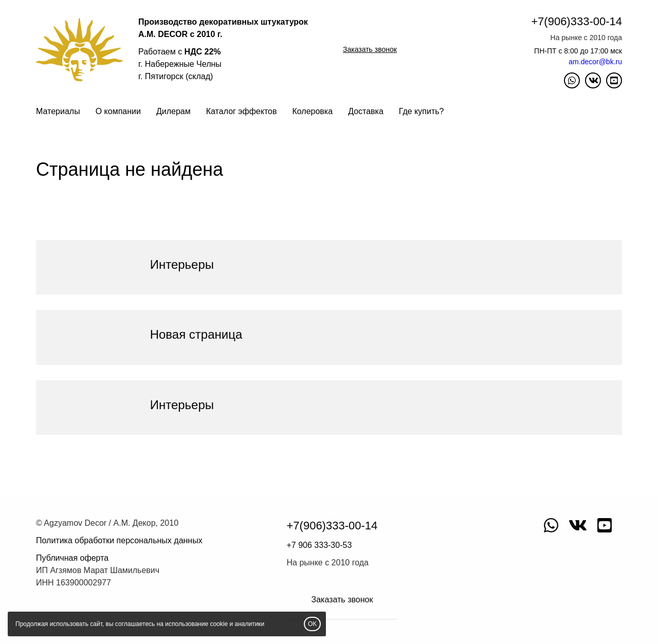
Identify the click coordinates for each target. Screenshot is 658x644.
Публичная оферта (72, 558)
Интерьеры (182, 264)
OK (312, 624)
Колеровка (312, 111)
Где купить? (422, 111)
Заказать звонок (370, 49)
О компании (118, 111)
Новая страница (196, 334)
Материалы (58, 111)
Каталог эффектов (242, 111)
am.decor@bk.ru (595, 62)
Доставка (366, 111)
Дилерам (173, 111)
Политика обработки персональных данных (119, 540)
